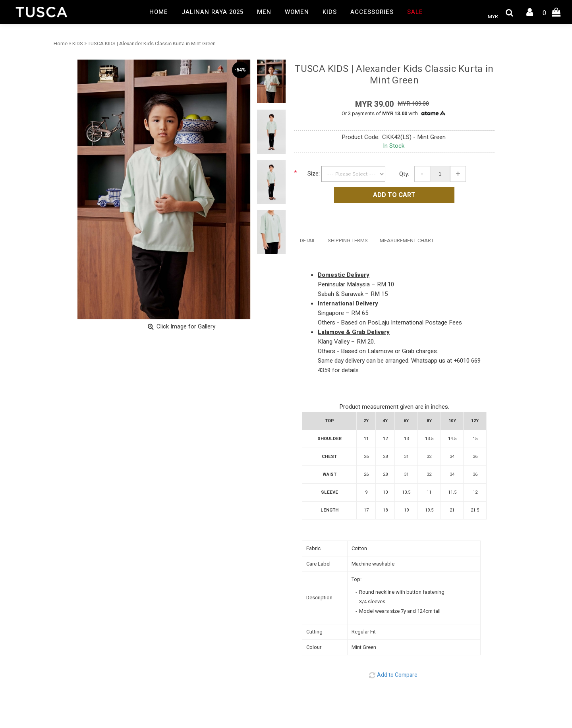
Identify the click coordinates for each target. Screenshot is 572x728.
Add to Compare (397, 675)
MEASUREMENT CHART (407, 240)
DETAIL (308, 240)
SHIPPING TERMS (348, 240)
